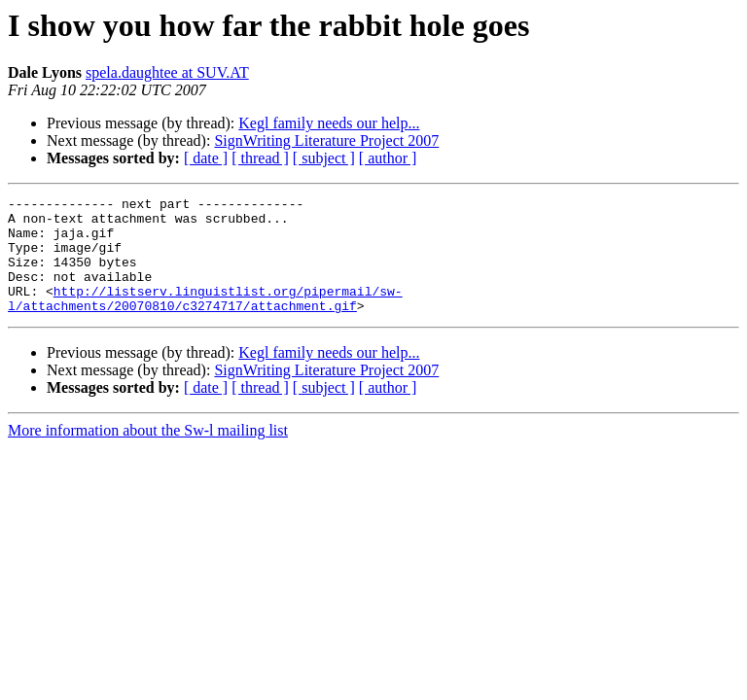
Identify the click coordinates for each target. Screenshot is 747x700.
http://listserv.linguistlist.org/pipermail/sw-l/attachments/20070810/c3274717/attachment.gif (205, 320)
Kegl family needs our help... (329, 123)
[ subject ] (324, 158)
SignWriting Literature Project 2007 (326, 140)
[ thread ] (260, 158)
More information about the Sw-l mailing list (148, 454)
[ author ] (388, 158)
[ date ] (206, 158)
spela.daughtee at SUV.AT (167, 72)
